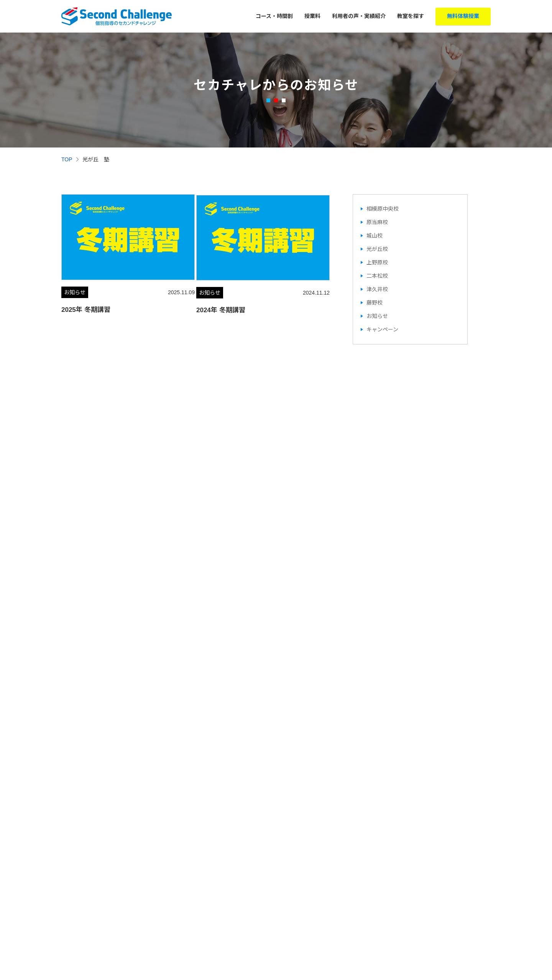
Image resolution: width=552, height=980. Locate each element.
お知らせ (377, 316)
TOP (67, 159)
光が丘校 (377, 249)
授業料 (312, 16)
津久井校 (377, 289)
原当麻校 (377, 222)
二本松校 (377, 276)
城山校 (375, 236)
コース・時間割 (274, 16)
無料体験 (463, 16)
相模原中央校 (383, 209)
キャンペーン (382, 329)
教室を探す (411, 16)
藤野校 (375, 303)
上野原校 (377, 262)
